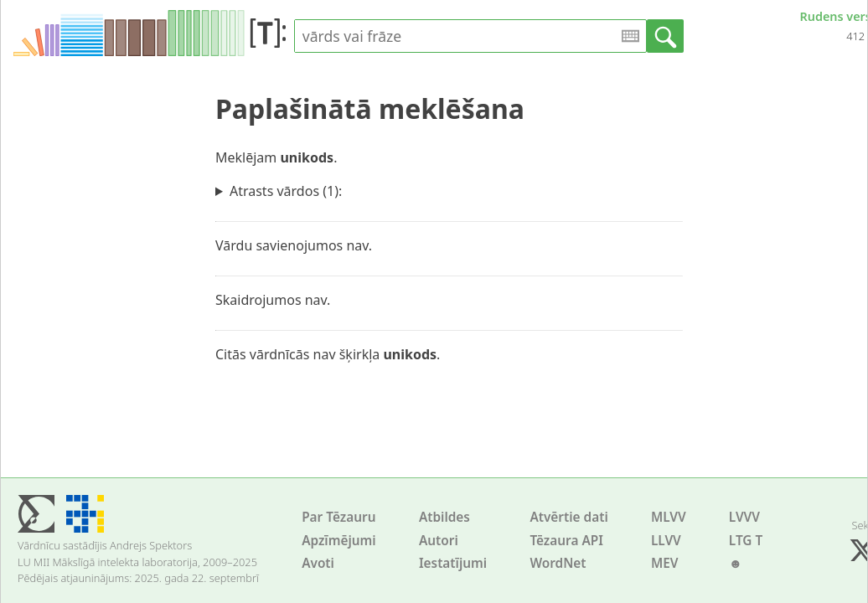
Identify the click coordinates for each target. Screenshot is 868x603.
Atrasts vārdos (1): (286, 191)
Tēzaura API (566, 541)
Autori (439, 541)
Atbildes (444, 517)
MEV (665, 563)
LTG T (746, 541)
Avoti (318, 563)
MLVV (669, 517)
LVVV (744, 517)
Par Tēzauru (338, 517)
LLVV (666, 541)
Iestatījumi (453, 563)
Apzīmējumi (339, 541)
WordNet (558, 563)
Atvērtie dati (568, 517)
